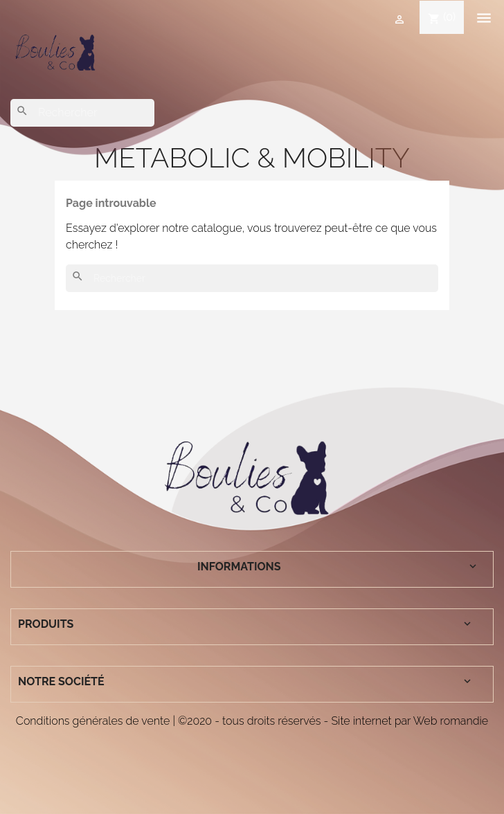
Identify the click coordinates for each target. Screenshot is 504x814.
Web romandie (451, 721)
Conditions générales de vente (93, 721)
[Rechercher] (82, 113)
